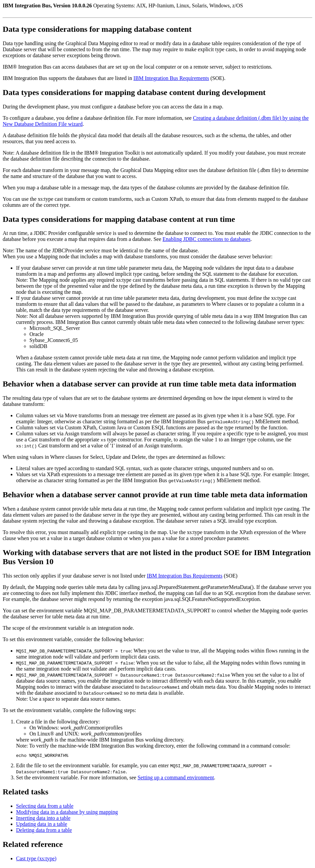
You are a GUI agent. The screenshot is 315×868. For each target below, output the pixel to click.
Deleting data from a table (44, 831)
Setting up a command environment (176, 778)
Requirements (171, 78)
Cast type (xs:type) (36, 859)
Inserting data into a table (43, 819)
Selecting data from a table (45, 807)
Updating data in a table (42, 825)
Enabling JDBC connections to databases (206, 239)
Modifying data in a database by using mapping (67, 813)
